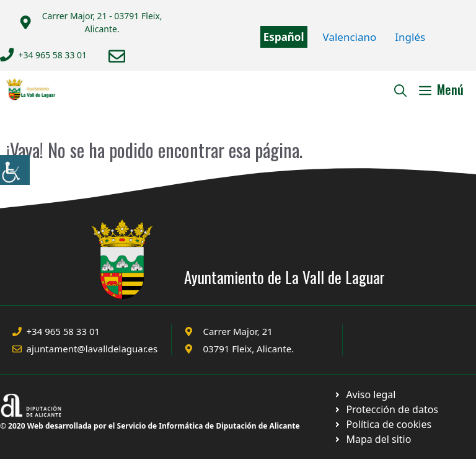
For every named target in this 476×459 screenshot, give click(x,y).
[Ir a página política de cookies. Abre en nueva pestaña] (386, 409)
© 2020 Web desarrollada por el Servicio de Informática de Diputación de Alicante (150, 426)
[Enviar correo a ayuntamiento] (117, 56)
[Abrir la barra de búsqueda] (400, 89)
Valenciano (350, 37)
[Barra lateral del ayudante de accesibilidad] (15, 170)
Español (284, 37)
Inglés (410, 37)
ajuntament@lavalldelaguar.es (92, 349)
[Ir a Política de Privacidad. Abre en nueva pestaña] (365, 394)
